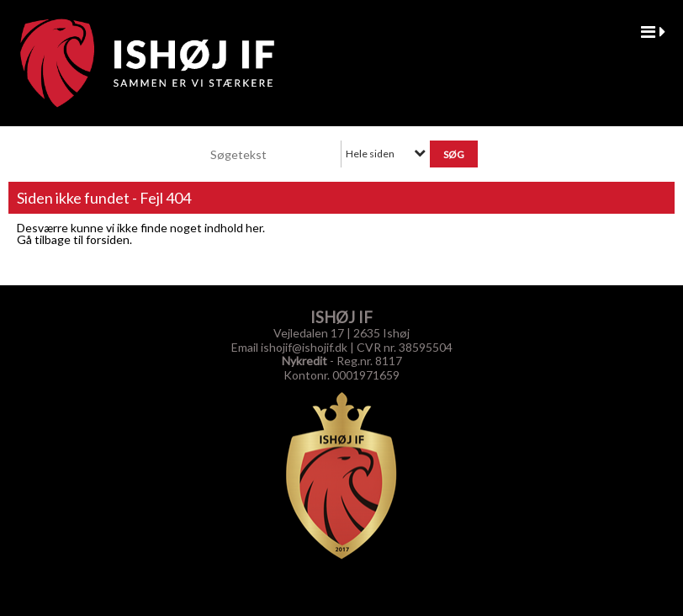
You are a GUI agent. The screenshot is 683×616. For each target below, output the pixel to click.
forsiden (108, 239)
